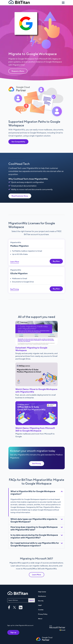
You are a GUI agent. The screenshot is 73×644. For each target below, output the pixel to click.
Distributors (42, 596)
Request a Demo (18, 71)
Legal (40, 605)
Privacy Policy (43, 614)
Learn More (15, 262)
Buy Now (56, 261)
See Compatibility (18, 142)
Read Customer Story (20, 196)
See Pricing (15, 289)
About (40, 619)
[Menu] (63, 3)
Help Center (42, 592)
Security (41, 601)
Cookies (41, 610)
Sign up (13, 632)
